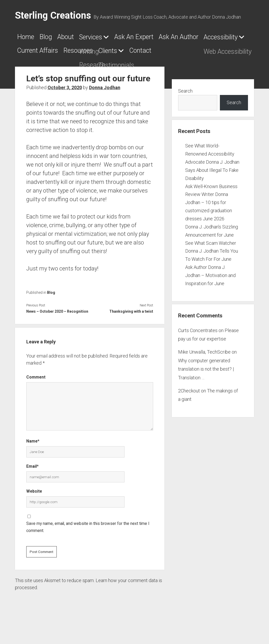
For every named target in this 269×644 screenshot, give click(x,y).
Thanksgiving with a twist (131, 330)
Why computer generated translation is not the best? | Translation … (206, 387)
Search (185, 109)
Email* (32, 485)
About (82, 39)
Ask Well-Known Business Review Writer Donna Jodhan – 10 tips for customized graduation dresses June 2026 (211, 221)
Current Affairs (165, 54)
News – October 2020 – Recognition (57, 330)
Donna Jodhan (105, 106)
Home (28, 39)
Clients (30, 69)
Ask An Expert (173, 39)
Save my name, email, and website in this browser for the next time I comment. (88, 545)
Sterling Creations (53, 15)
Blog (55, 39)
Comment (36, 395)
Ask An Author (43, 54)
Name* (33, 459)
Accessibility (99, 54)
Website (34, 510)
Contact (73, 69)
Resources (219, 54)
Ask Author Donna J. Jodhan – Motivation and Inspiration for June (210, 294)
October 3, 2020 (65, 106)
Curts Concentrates (198, 349)
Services (116, 39)
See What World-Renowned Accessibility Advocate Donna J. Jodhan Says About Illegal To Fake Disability (212, 180)
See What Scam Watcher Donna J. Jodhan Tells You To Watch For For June (212, 270)
